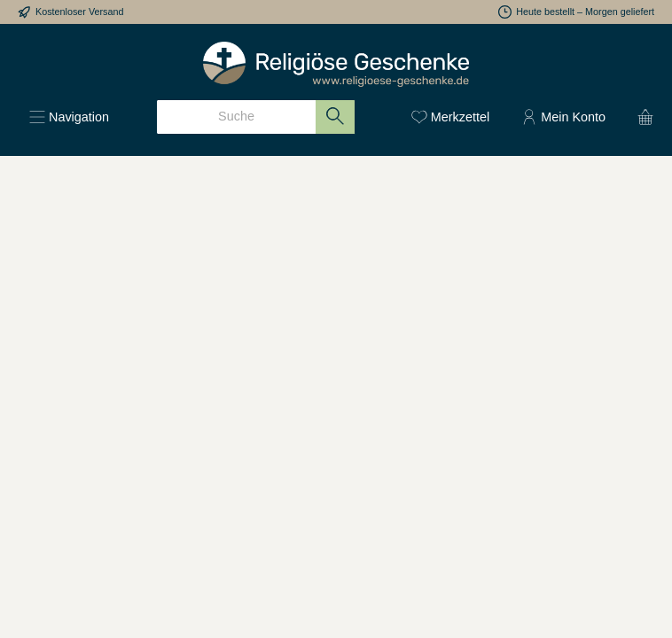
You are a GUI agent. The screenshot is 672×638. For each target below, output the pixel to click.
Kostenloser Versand (80, 12)
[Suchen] (336, 117)
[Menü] (69, 117)
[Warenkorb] (640, 117)
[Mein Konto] (563, 117)
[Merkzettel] (450, 117)
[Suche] (236, 117)
